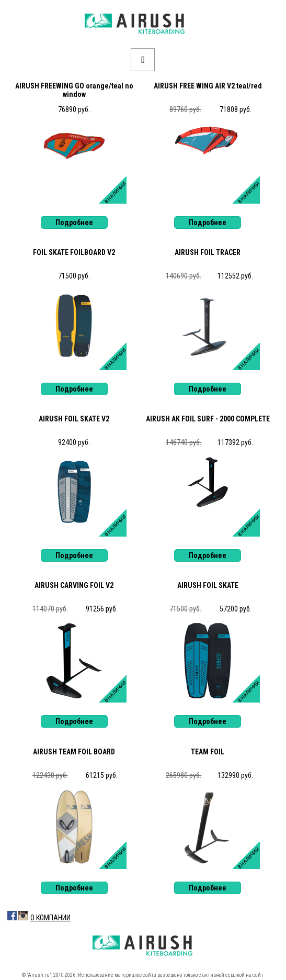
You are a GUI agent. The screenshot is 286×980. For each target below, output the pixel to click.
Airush (143, 24)
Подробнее (74, 222)
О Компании (50, 918)
